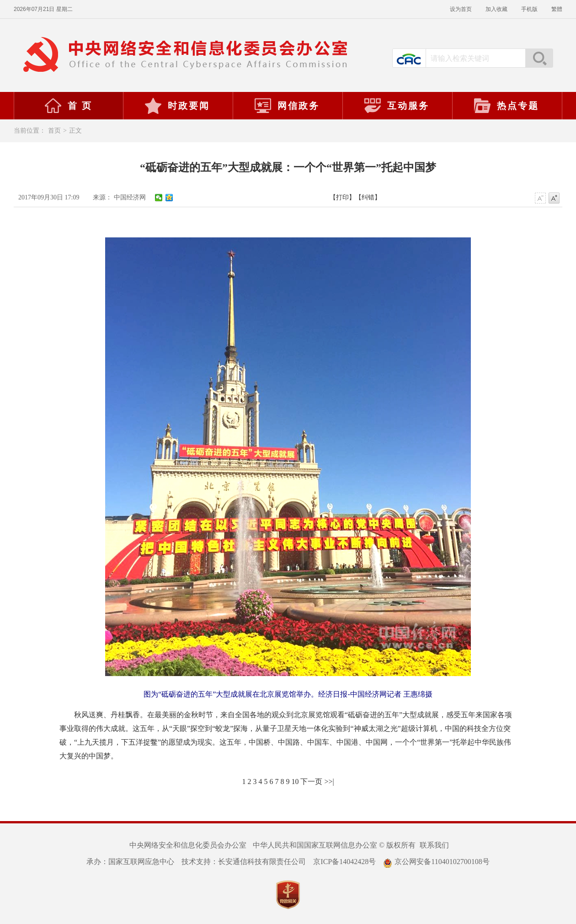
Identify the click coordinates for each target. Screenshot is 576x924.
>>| (329, 782)
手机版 (529, 9)
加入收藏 (496, 9)
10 (295, 782)
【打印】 (342, 197)
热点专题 (506, 106)
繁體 (557, 9)
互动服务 (396, 106)
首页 (54, 131)
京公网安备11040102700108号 (436, 862)
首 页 (68, 106)
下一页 (311, 782)
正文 (75, 131)
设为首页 (461, 9)
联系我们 (434, 845)
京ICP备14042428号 (344, 862)
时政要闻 (177, 106)
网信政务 (287, 106)
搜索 (539, 58)
